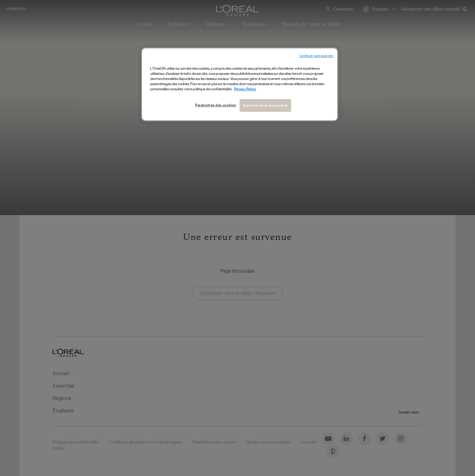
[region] (240, 84)
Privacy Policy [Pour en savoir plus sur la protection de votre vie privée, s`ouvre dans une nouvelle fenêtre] (245, 89)
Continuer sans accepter (316, 56)
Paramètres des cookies (216, 105)
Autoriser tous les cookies (265, 105)
